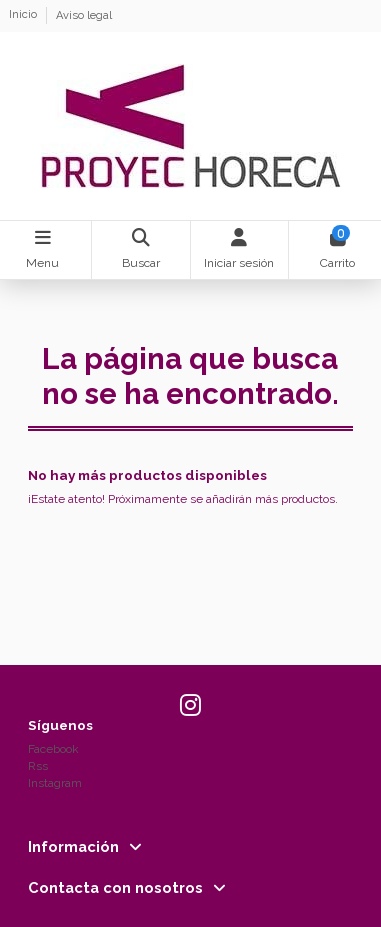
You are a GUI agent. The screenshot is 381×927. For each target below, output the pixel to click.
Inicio (24, 15)
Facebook (53, 749)
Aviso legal (84, 15)
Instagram (55, 783)
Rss (38, 766)
